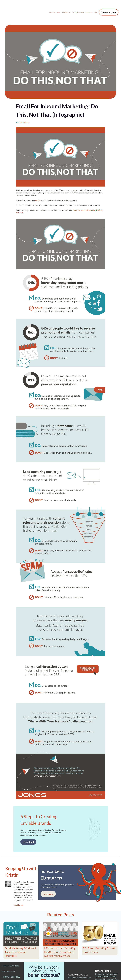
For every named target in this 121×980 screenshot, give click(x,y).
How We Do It (66, 5)
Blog (96, 5)
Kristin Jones (25, 108)
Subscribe (48, 880)
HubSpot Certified (78, 5)
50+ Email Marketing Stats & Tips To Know (99, 936)
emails (38, 186)
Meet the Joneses (55, 5)
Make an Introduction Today (106, 978)
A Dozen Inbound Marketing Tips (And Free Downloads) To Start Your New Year (60, 938)
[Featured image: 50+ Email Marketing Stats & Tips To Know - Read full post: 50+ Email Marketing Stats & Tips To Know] (100, 920)
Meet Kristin (19, 891)
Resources (89, 5)
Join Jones (76, 974)
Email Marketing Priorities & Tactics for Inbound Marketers (20, 938)
